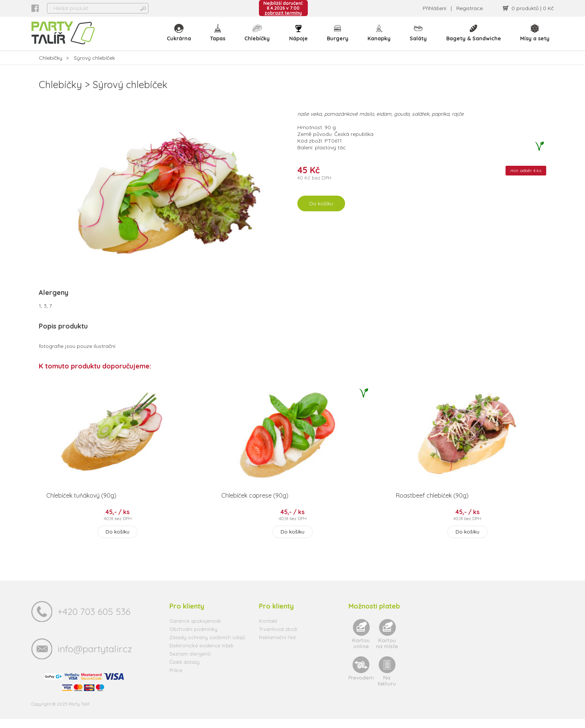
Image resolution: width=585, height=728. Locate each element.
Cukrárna (182, 37)
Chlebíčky (259, 37)
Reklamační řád (277, 646)
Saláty (419, 37)
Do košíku (321, 213)
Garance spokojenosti (195, 630)
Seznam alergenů (190, 663)
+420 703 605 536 (94, 620)
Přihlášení (434, 8)
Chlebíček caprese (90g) (255, 504)
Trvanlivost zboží (278, 638)
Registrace (470, 8)
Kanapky (380, 37)
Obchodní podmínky (193, 638)
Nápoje (300, 37)
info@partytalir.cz (95, 658)
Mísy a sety (535, 37)
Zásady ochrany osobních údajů (207, 646)
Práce (176, 679)
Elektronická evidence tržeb (201, 654)
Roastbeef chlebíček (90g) (432, 504)
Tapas (220, 37)
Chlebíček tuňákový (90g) (81, 504)
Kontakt (268, 630)
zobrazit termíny (283, 13)
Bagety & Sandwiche (474, 37)
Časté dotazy (184, 671)
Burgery (339, 37)
